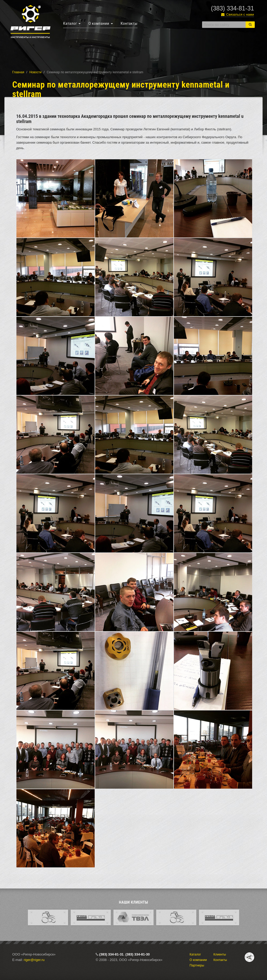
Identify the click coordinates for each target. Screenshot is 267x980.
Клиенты (220, 954)
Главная (18, 72)
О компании (101, 23)
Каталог (72, 23)
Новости (35, 72)
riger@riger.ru (34, 960)
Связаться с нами (238, 14)
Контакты (129, 23)
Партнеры (197, 965)
